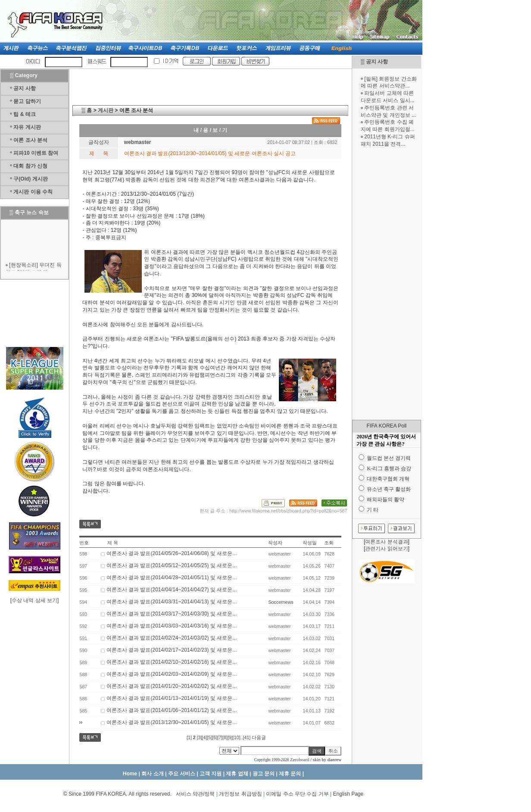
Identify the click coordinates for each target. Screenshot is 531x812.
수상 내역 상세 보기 (34, 600)
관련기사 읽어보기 (386, 549)
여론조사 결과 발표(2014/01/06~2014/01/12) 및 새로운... (172, 710)
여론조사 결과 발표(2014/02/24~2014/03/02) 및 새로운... (172, 638)
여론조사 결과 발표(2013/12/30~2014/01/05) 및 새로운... (172, 722)
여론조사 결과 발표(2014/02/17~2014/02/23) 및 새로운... (172, 650)
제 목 (113, 543)
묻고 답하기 (27, 101)
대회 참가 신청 (30, 166)
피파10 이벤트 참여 (36, 153)
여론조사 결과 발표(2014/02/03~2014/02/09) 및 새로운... (172, 674)
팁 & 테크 (24, 114)
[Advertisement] (387, 284)
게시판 (106, 110)
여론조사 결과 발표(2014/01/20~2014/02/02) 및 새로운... (172, 686)
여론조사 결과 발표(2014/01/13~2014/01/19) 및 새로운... (172, 698)
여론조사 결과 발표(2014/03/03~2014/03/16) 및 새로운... (172, 626)
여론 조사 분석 (30, 140)
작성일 (310, 543)
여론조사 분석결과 (386, 542)
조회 (329, 543)
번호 (84, 543)
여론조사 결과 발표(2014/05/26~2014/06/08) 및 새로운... (172, 553)
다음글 (259, 737)
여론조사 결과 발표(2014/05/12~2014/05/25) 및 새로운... (172, 565)
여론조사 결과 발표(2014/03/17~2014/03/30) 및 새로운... (172, 614)
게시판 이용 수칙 (33, 192)
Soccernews (281, 602)
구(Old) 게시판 (30, 179)
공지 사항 (377, 62)
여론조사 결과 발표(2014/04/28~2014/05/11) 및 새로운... (172, 578)
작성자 (275, 543)
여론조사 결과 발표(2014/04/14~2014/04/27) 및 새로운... (172, 590)
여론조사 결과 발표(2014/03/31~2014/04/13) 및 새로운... (172, 602)
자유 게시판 (27, 127)
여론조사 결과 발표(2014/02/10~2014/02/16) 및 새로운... (172, 662)
